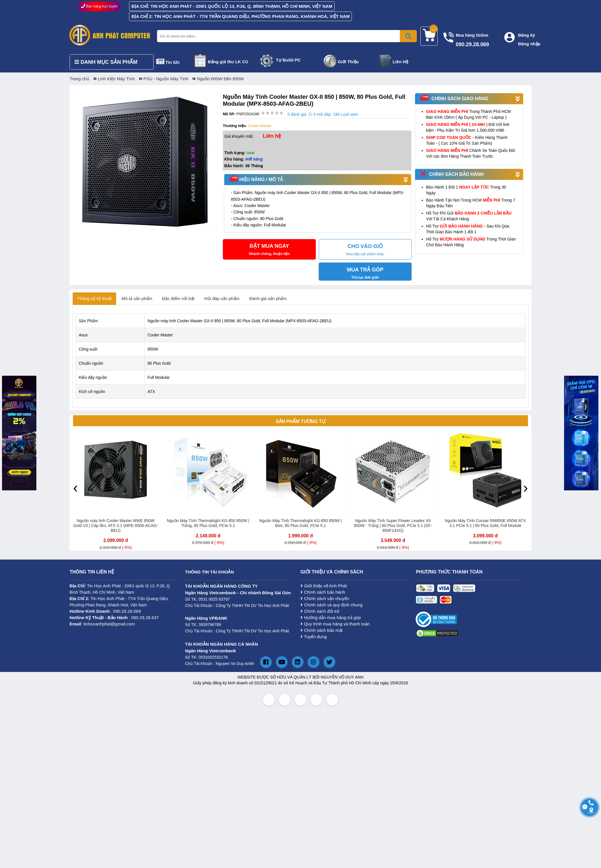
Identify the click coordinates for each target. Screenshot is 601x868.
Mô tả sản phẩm (137, 298)
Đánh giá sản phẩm (268, 298)
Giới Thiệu (348, 62)
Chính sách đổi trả (320, 611)
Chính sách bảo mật (322, 630)
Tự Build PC (288, 60)
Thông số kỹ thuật (94, 298)
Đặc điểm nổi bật (178, 298)
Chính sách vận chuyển (325, 598)
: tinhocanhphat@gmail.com (102, 624)
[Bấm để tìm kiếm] (408, 36)
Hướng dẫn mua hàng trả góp (331, 618)
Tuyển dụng (314, 637)
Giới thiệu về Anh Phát (324, 586)
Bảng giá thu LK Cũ (228, 62)
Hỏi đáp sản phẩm (222, 298)
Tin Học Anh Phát (104, 586)
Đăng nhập (529, 44)
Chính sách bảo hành (323, 592)
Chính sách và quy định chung (332, 605)
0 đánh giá (297, 114)
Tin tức (173, 62)
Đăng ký (527, 35)
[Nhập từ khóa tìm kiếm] (286, 36)
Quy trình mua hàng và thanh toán (335, 624)
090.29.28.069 (127, 611)
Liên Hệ (400, 62)
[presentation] (75, 487)
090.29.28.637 (145, 618)
